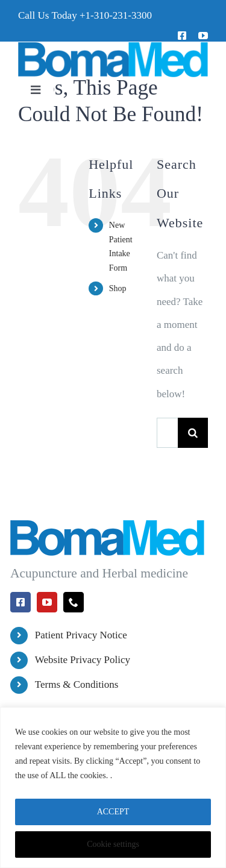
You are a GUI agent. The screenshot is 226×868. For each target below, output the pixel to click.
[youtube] (203, 36)
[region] (113, 788)
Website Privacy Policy (83, 660)
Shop (118, 288)
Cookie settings (113, 844)
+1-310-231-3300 (116, 15)
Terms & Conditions (77, 684)
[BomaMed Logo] (113, 47)
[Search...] (167, 433)
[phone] (74, 602)
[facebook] (182, 36)
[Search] (193, 433)
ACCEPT (113, 812)
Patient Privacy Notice (81, 635)
